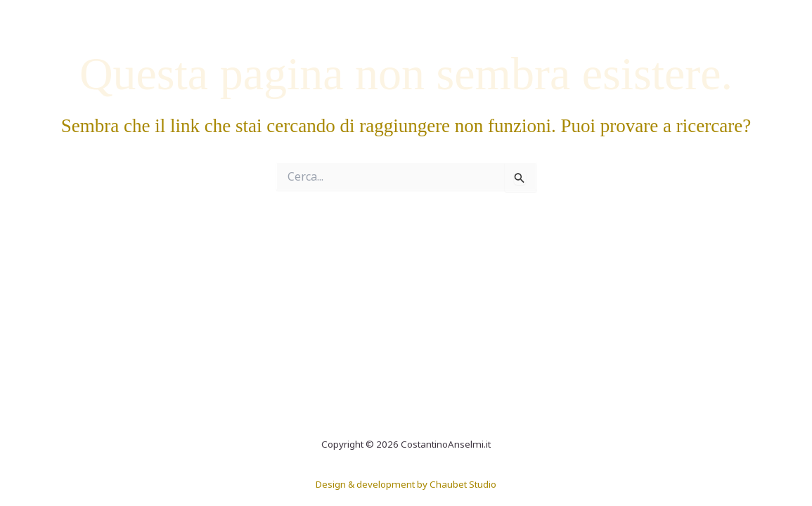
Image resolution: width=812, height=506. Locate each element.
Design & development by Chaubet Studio (406, 484)
